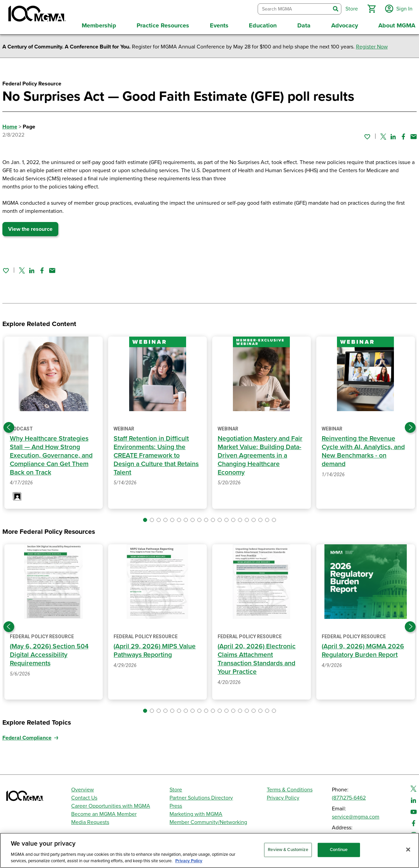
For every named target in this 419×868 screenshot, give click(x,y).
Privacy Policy (283, 796)
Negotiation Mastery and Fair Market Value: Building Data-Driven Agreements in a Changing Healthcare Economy (261, 454)
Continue (339, 850)
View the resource (30, 228)
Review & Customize (288, 850)
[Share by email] (414, 135)
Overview (83, 788)
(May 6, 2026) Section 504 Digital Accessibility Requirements (50, 653)
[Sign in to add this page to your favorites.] (367, 135)
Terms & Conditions (290, 788)
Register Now (372, 45)
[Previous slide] (9, 426)
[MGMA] (36, 15)
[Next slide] (410, 426)
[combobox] (293, 8)
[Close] (408, 850)
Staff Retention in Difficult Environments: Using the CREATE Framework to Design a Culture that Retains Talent (157, 454)
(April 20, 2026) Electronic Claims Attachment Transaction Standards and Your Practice (258, 658)
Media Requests (90, 821)
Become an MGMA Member (104, 812)
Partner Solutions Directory (201, 796)
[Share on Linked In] (393, 135)
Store (176, 788)
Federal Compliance (27, 736)
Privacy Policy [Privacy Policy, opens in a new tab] (189, 861)
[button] (371, 8)
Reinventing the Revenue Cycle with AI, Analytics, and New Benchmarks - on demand (364, 450)
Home (10, 125)
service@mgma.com (356, 815)
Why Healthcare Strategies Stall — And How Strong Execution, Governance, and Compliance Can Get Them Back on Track (52, 454)
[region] (209, 850)
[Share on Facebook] (403, 135)
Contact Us (84, 796)
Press (176, 804)
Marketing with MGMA (196, 812)
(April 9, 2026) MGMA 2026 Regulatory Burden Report (363, 649)
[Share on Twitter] (383, 135)
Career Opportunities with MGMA (111, 804)
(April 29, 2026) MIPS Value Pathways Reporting (155, 649)
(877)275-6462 (349, 796)
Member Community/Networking (208, 821)
